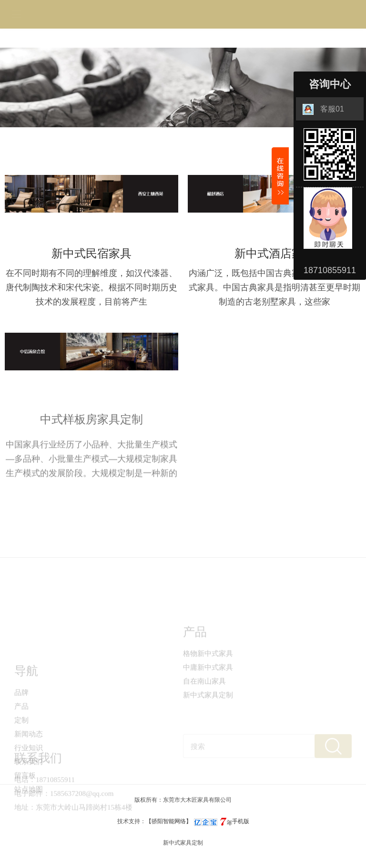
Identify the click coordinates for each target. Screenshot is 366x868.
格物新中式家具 (208, 672)
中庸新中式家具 (208, 685)
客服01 (323, 109)
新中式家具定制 (208, 713)
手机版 (241, 821)
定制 (21, 751)
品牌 (21, 723)
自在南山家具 (204, 699)
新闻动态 (29, 765)
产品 (21, 737)
